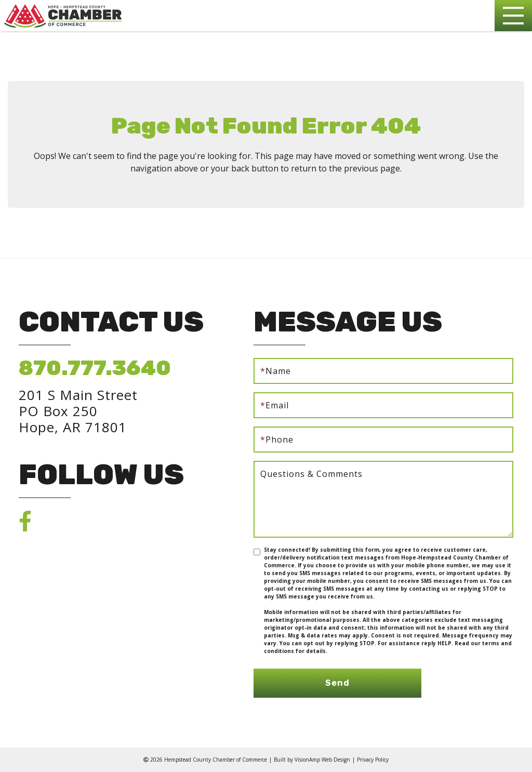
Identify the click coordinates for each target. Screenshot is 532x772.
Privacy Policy (373, 760)
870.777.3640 (95, 368)
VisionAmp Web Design (322, 760)
